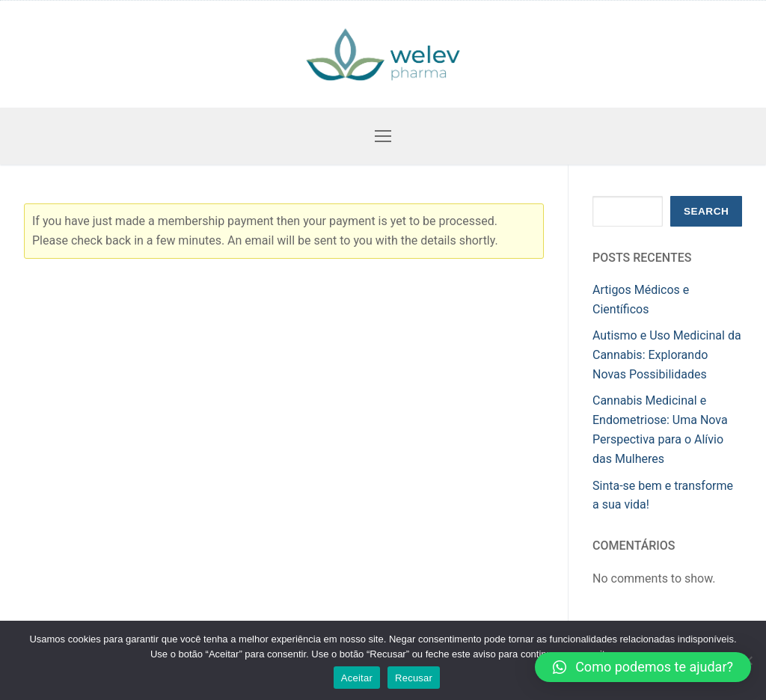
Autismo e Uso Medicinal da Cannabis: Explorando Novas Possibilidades (667, 355)
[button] (643, 667)
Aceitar (357, 678)
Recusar (414, 678)
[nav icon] (383, 136)
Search (706, 211)
